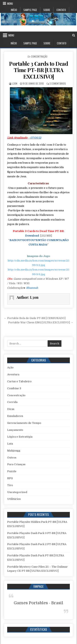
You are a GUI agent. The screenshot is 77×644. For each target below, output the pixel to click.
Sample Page (30, 10)
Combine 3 (14, 388)
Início (14, 10)
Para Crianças (16, 464)
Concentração (39, 56)
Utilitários (14, 499)
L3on (15, 83)
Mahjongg (14, 451)
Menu (10, 3)
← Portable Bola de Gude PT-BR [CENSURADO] (35, 318)
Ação (10, 367)
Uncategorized (17, 492)
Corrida (12, 402)
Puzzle (12, 471)
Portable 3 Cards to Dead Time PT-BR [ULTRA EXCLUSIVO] (38, 70)
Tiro (10, 485)
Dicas (11, 409)
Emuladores (15, 416)
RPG (10, 478)
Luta (10, 444)
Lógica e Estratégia (20, 437)
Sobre (47, 10)
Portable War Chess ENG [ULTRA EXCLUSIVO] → (41, 322)
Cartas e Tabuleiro (19, 381)
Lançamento (15, 430)
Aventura (13, 374)
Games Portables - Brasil (38, 603)
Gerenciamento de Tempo (24, 423)
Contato (61, 10)
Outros (12, 458)
